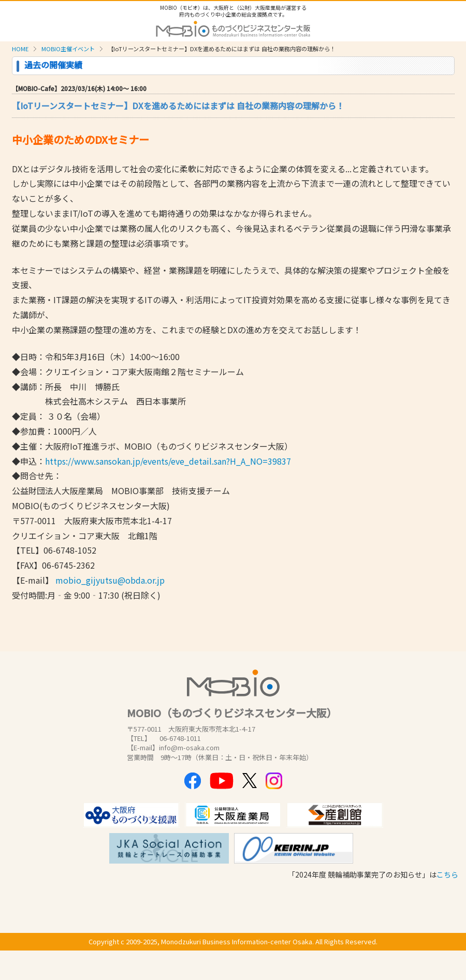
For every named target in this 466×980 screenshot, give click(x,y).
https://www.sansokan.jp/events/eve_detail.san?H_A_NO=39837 (168, 461)
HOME (20, 49)
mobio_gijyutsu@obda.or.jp (110, 580)
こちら (447, 874)
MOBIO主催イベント (68, 49)
